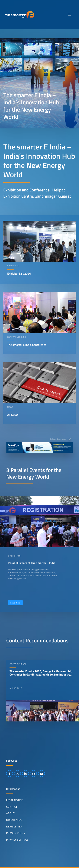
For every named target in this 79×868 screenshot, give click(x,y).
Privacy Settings (17, 840)
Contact (12, 807)
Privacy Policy (16, 833)
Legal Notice (15, 800)
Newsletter (14, 826)
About (10, 813)
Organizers (14, 820)
